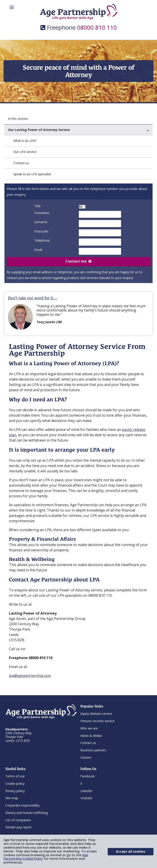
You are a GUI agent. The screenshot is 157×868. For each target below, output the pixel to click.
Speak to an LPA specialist (32, 174)
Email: (38, 250)
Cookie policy (15, 783)
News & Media (91, 736)
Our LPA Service (25, 152)
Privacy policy (15, 791)
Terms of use (15, 776)
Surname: (41, 222)
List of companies (18, 820)
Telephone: (42, 240)
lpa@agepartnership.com (30, 676)
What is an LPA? (25, 141)
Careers (86, 757)
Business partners (93, 750)
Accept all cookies (131, 851)
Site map (12, 798)
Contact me (78, 261)
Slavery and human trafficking (27, 813)
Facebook (87, 776)
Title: (38, 206)
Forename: (42, 213)
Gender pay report (18, 827)
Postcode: (41, 231)
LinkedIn (86, 791)
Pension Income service (97, 721)
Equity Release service (96, 714)
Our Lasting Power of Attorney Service (78, 130)
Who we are (89, 728)
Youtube (86, 798)
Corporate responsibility (22, 805)
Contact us (21, 163)
